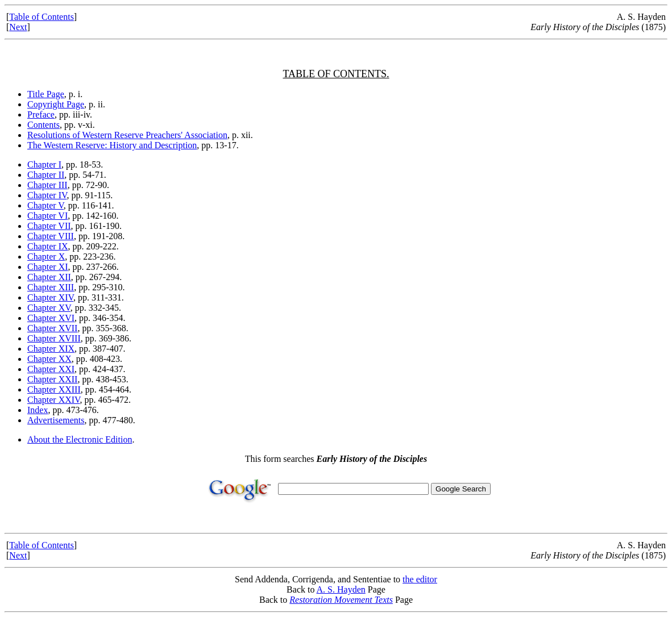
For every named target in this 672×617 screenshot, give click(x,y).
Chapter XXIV (54, 400)
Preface (41, 114)
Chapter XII (49, 277)
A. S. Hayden (341, 589)
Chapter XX (49, 359)
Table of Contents (42, 17)
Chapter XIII (51, 287)
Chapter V (45, 205)
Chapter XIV (50, 297)
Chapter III (47, 185)
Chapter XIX (51, 349)
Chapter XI (48, 267)
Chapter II (46, 175)
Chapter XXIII (54, 389)
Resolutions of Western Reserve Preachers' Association (127, 135)
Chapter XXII (52, 379)
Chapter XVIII (54, 338)
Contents (43, 125)
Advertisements (56, 420)
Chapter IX (48, 246)
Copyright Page (56, 104)
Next (18, 27)
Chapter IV (47, 195)
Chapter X (46, 257)
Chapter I (44, 164)
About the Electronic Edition (80, 439)
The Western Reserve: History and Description (112, 145)
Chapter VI (47, 216)
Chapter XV (49, 308)
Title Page (46, 94)
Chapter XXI (51, 369)
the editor (420, 579)
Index (38, 410)
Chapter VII (49, 226)
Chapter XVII (52, 328)
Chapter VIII (51, 236)
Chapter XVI (51, 318)
